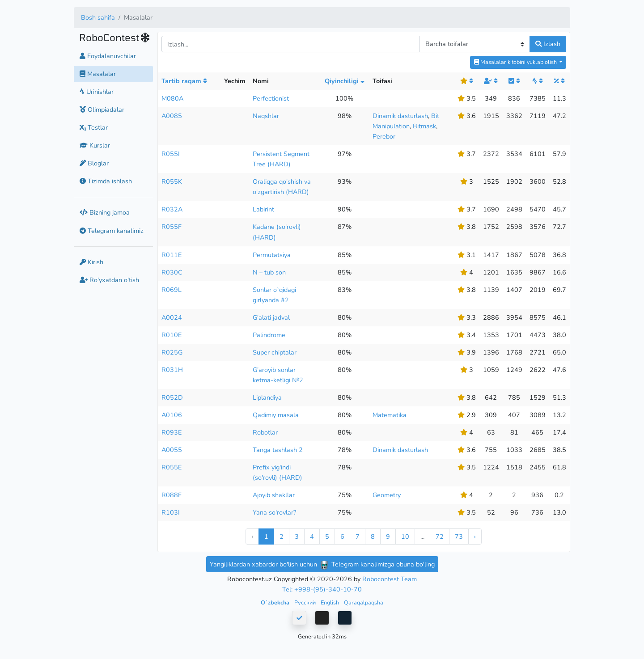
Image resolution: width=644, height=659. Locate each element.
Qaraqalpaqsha (364, 602)
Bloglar (94, 163)
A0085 (172, 116)
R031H (172, 370)
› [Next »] (475, 536)
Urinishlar (97, 92)
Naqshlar (266, 116)
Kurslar (95, 145)
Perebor (384, 136)
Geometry (387, 495)
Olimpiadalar (102, 110)
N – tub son (269, 272)
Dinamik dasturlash (400, 116)
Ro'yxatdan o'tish (109, 280)
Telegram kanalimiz (112, 231)
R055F (172, 227)
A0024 (172, 317)
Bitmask (424, 126)
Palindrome (269, 335)
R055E (172, 467)
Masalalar (98, 74)
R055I (171, 154)
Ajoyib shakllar (274, 495)
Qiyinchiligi (345, 81)
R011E (172, 255)
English (330, 602)
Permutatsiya (272, 255)
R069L (172, 290)
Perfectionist (271, 98)
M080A (172, 98)
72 (440, 536)
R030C (172, 272)
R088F (172, 495)
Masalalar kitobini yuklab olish (516, 62)
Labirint (263, 209)
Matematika (390, 415)
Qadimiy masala (276, 415)
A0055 (172, 450)
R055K (172, 182)
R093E (172, 432)
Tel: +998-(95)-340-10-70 (322, 589)
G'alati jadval (271, 317)
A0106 (172, 415)
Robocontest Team (390, 579)
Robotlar (265, 432)
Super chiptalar (275, 352)
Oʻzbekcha (276, 602)
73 (459, 536)
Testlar (94, 127)
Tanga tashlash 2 (278, 450)
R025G (172, 352)
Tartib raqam (184, 81)
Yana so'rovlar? (274, 512)
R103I (171, 512)
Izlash (548, 44)
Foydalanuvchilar (108, 56)
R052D (172, 397)
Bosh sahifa (98, 17)
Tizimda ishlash (106, 181)
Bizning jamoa (105, 212)
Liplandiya (267, 397)
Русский (306, 602)
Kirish (91, 262)
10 (405, 536)
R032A (172, 209)
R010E (172, 335)
